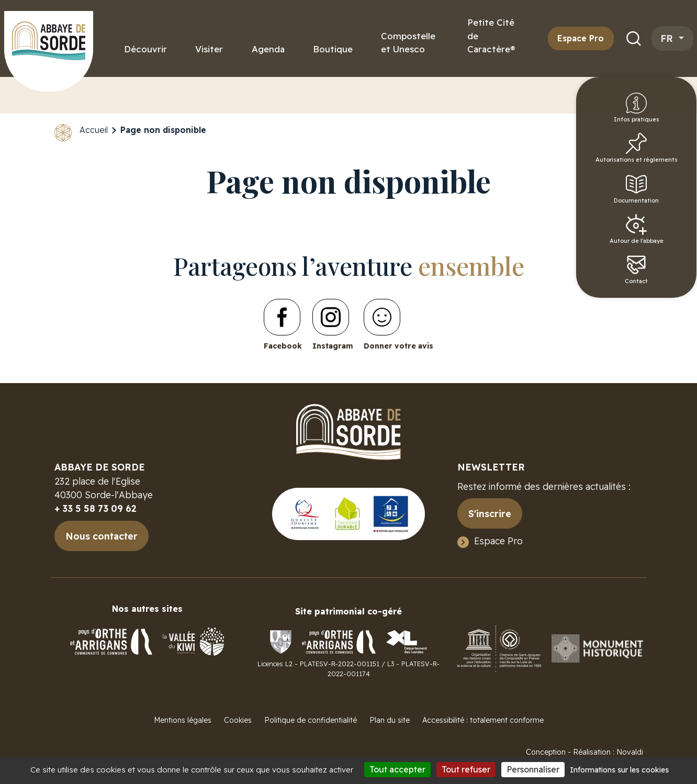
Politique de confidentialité (311, 720)
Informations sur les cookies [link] (619, 770)
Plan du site (390, 720)
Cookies (238, 720)
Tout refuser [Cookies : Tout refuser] (466, 769)
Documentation (672, 204)
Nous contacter (102, 536)
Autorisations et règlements (670, 160)
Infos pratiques (671, 113)
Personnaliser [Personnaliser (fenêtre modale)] (533, 769)
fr (668, 38)
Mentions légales (183, 720)
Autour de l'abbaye (670, 248)
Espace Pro (581, 38)
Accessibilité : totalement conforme (483, 720)
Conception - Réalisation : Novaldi (584, 752)
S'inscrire (490, 513)
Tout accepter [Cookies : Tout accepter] (397, 769)
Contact (670, 292)
